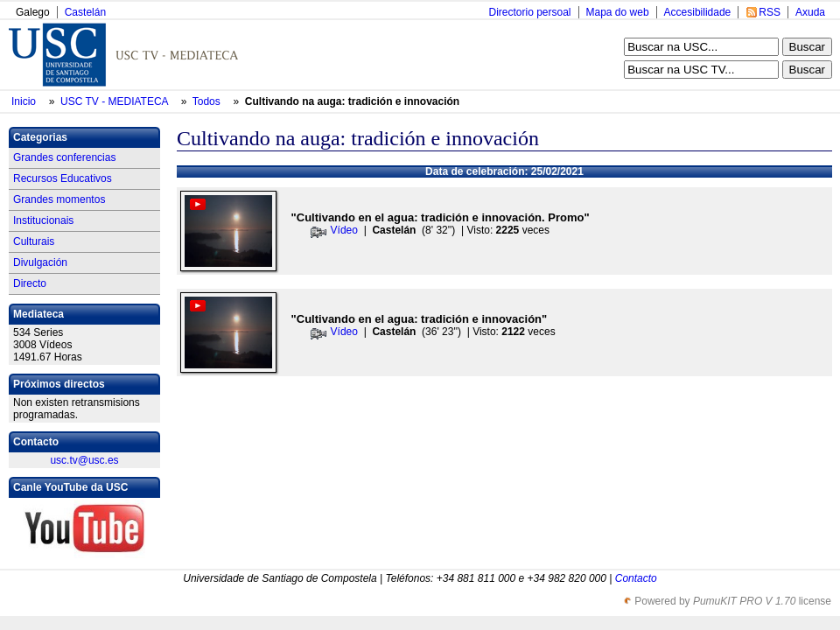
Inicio (25, 101)
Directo (30, 283)
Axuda (810, 12)
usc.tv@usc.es (84, 460)
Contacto (636, 578)
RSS (770, 12)
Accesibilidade (698, 12)
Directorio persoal (529, 12)
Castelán (85, 12)
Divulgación (40, 262)
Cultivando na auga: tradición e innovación (352, 101)
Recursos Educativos (63, 178)
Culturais (34, 241)
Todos (208, 101)
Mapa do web (618, 12)
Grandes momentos (59, 199)
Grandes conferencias (64, 157)
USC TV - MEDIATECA (115, 101)
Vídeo (344, 230)
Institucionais (43, 220)
